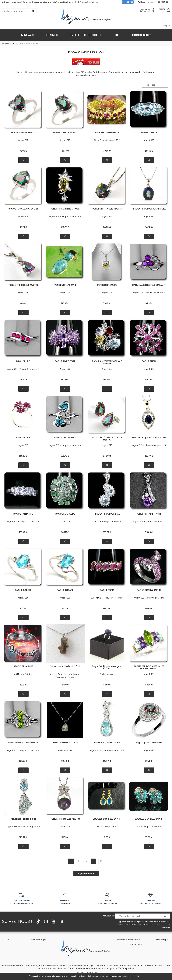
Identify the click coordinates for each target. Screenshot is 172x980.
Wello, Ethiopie (65, 750)
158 (107, 609)
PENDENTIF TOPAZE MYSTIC (107, 209)
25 (65, 685)
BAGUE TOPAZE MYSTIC (23, 133)
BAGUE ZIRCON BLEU (65, 438)
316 (149, 609)
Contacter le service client (128, 940)
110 (65, 151)
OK (138, 976)
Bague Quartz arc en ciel (149, 743)
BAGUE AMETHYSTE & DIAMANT (149, 285)
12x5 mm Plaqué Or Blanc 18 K (149, 827)
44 (107, 685)
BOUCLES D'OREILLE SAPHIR (107, 819)
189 (65, 380)
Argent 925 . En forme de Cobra (149, 598)
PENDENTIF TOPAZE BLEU (107, 514)
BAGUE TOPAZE (149, 133)
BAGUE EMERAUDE (65, 514)
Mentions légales (39, 940)
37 (149, 837)
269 (65, 532)
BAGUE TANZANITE (23, 514)
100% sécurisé (65, 899)
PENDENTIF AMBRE (107, 285)
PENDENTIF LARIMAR (65, 285)
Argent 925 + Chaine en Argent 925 (149, 445)
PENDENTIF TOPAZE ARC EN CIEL (149, 209)
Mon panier (135, 945)
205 (23, 380)
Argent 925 (23, 140)
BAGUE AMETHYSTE (65, 362)
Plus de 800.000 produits (150, 899)
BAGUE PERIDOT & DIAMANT (23, 743)
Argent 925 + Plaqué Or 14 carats (107, 598)
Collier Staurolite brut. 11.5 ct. (65, 667)
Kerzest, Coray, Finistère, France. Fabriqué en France (65, 676)
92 (65, 761)
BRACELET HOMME (23, 667)
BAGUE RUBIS (23, 362)
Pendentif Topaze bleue (107, 743)
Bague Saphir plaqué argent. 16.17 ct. (107, 668)
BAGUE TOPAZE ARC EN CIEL (23, 209)
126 (65, 303)
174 (149, 532)
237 (149, 151)
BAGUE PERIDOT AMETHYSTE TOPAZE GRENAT (149, 668)
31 (107, 837)
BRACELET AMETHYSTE (107, 133)
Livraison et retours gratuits (22, 899)
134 (23, 456)
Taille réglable (107, 674)
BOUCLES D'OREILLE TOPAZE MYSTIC (107, 439)
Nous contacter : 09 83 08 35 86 (153, 2)
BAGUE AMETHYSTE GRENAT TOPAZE (107, 362)
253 (65, 227)
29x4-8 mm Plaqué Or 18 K (107, 140)
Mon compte (162, 940)
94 (107, 227)
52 (23, 685)
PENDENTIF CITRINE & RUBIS (65, 209)
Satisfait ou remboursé (108, 899)
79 (107, 151)
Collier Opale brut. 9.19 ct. (65, 743)
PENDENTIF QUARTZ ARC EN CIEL (149, 438)
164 (23, 761)
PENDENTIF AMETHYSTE (149, 514)
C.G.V (6, 940)
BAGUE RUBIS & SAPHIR (149, 590)
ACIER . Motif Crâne (23, 674)
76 (23, 151)
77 (101, 861)
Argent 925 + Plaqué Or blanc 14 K (65, 216)
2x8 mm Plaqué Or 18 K (107, 827)
